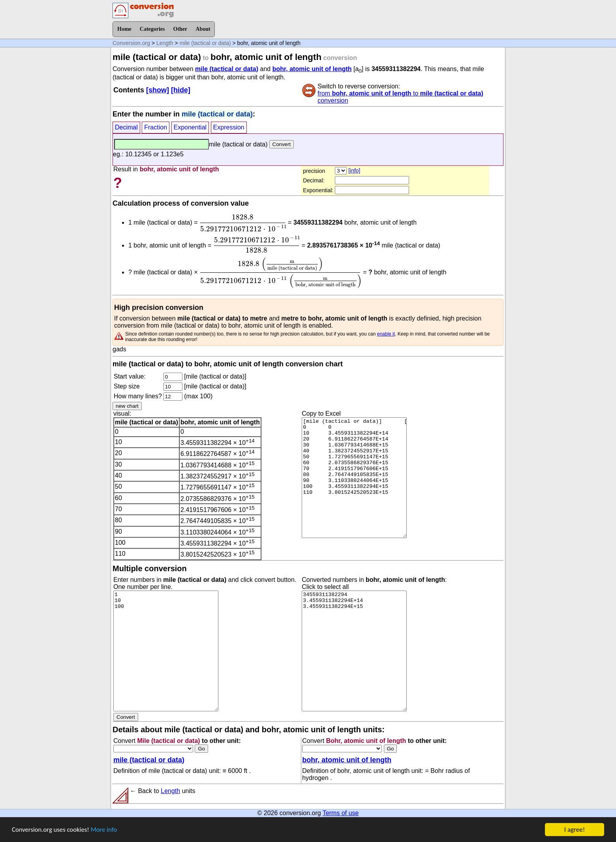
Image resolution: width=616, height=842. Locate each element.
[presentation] (243, 223)
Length (165, 43)
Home (124, 29)
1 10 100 (166, 651)
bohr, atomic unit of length (312, 69)
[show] (158, 90)
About (203, 29)
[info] (354, 171)
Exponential (190, 127)
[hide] (181, 90)
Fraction (156, 127)
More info (105, 834)
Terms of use (341, 813)
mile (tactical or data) (205, 43)
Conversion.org (131, 43)
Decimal (126, 127)
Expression (229, 127)
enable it (386, 334)
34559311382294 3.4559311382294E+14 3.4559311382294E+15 (354, 651)
